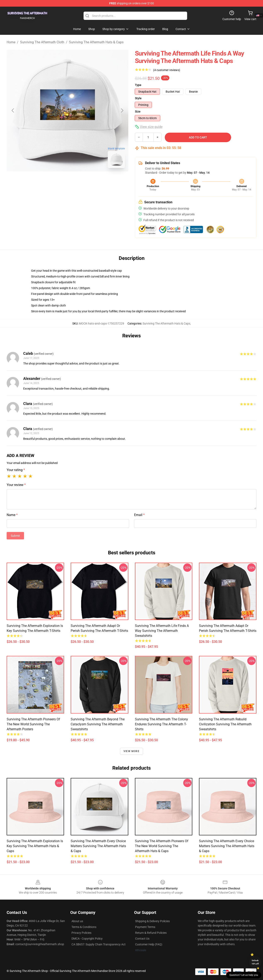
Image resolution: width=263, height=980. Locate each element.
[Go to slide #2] (78, 180)
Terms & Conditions (84, 927)
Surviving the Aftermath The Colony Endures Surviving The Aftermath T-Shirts (161, 724)
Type (138, 85)
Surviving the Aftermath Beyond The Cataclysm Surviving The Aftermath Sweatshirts (98, 724)
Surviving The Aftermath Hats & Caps (96, 42)
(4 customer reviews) (167, 70)
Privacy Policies (81, 933)
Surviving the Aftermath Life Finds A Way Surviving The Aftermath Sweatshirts (162, 631)
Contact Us (142, 939)
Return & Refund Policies (151, 933)
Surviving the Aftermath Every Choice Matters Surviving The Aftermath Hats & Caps (98, 846)
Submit (15, 536)
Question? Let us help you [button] (244, 975)
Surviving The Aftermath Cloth (42, 42)
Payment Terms (145, 927)
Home (11, 42)
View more (131, 751)
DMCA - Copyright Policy (87, 939)
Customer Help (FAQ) (149, 944)
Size (138, 111)
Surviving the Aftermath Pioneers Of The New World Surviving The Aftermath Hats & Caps (162, 846)
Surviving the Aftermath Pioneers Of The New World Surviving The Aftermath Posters (33, 724)
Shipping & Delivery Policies (152, 921)
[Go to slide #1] (57, 180)
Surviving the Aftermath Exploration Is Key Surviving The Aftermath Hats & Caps (35, 846)
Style (138, 98)
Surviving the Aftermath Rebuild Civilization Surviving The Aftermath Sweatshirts (225, 724)
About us (77, 921)
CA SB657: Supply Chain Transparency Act (99, 944)
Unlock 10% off (255, 962)
